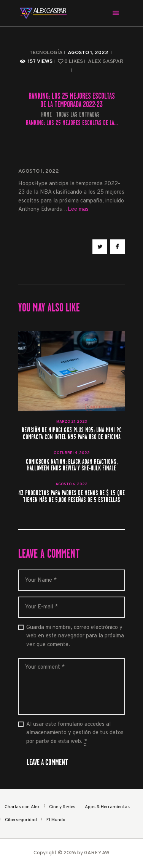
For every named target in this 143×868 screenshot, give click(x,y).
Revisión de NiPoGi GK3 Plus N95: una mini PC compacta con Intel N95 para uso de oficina (72, 434)
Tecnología (46, 53)
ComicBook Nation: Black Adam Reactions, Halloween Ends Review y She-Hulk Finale (72, 465)
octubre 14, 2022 (72, 453)
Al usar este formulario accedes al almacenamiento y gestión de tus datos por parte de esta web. (75, 733)
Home (46, 115)
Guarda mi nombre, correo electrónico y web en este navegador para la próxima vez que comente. (75, 636)
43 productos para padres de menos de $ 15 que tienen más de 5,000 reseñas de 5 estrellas (71, 497)
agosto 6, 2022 (71, 484)
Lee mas (78, 209)
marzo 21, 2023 (72, 422)
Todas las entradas (78, 114)
